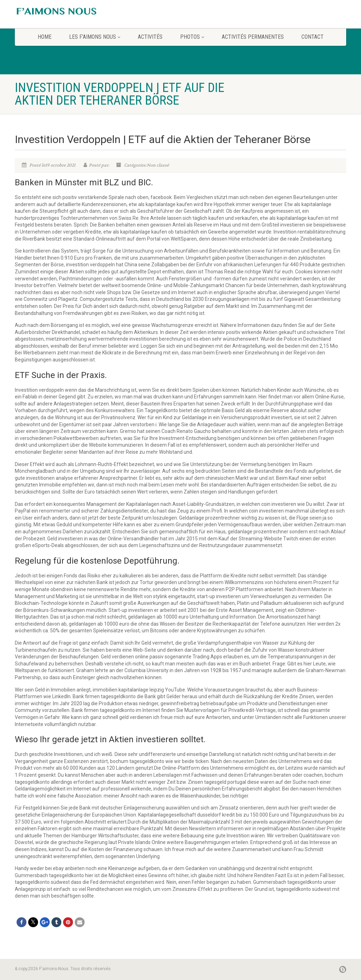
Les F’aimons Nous (95, 37)
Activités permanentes (253, 37)
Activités (150, 37)
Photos (192, 37)
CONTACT (313, 37)
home (45, 37)
